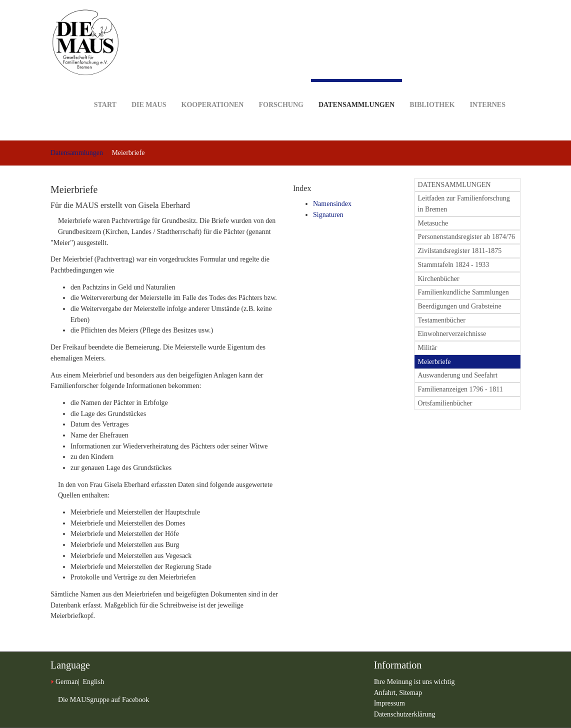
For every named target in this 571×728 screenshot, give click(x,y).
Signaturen (328, 215)
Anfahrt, (387, 693)
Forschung (281, 89)
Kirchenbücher (439, 279)
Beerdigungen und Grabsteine (460, 306)
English (93, 682)
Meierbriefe (434, 362)
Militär (428, 348)
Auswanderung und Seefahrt (458, 375)
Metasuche (433, 223)
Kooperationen (213, 89)
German (67, 682)
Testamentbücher (442, 320)
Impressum (389, 703)
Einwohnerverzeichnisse (452, 334)
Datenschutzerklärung (405, 714)
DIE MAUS (149, 89)
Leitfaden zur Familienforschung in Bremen (464, 204)
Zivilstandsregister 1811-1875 (460, 251)
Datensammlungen (356, 94)
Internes (487, 89)
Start (105, 89)
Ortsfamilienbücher (445, 403)
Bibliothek (432, 89)
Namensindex (332, 204)
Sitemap (410, 693)
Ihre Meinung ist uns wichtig (414, 682)
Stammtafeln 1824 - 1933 (454, 265)
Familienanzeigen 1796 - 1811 (460, 389)
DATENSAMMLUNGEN (454, 185)
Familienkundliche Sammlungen (463, 292)
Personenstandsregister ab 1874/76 (466, 237)
